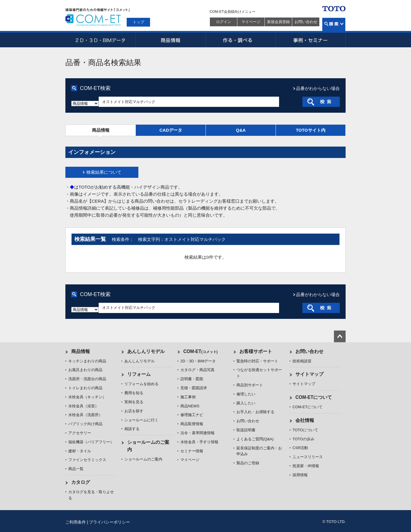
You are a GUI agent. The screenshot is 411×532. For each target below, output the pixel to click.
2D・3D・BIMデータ (100, 40)
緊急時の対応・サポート (257, 361)
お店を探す (134, 411)
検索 (334, 24)
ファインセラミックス (87, 460)
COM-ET (201, 351)
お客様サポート (256, 351)
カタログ (81, 482)
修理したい (246, 394)
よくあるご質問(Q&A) (255, 439)
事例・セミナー (311, 40)
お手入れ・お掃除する (255, 412)
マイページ (251, 22)
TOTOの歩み (303, 439)
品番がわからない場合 (318, 88)
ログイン (224, 22)
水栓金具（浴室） (83, 406)
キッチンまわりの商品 (87, 361)
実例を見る (134, 402)
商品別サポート (250, 385)
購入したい (246, 403)
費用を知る (134, 393)
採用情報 (300, 475)
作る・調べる (241, 40)
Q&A (241, 130)
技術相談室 (302, 361)
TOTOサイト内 (310, 130)
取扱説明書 (246, 430)
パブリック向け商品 (85, 424)
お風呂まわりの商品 (85, 370)
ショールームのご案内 (143, 459)
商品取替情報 (192, 424)
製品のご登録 (248, 463)
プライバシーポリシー (109, 522)
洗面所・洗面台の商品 (87, 379)
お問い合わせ (306, 22)
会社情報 (305, 420)
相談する (132, 429)
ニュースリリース (308, 457)
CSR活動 (300, 448)
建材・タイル (80, 451)
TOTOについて (305, 430)
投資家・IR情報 (306, 466)
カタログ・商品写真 (197, 370)
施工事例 (188, 397)
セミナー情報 (192, 451)
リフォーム (139, 374)
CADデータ (171, 130)
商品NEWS (190, 406)
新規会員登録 (278, 22)
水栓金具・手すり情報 (199, 442)
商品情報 (170, 40)
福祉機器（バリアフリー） (91, 442)
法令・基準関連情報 (197, 433)
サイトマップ (309, 374)
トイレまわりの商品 (85, 388)
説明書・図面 (192, 379)
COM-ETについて (314, 397)
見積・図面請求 (194, 388)
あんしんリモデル (146, 351)
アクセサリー (80, 433)
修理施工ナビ (192, 415)
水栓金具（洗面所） (85, 415)
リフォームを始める (141, 384)
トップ (139, 22)
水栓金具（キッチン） (87, 397)
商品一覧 (76, 469)
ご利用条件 (76, 522)
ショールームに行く (141, 420)
